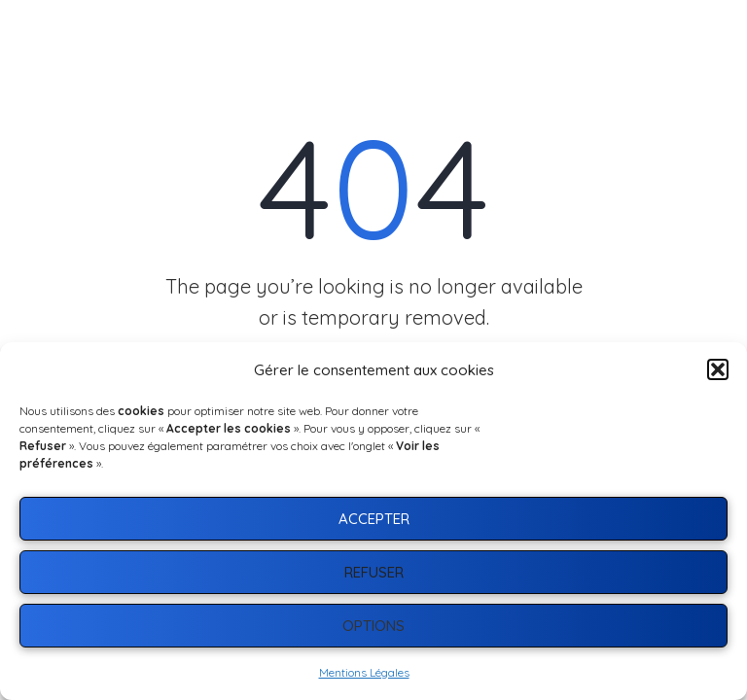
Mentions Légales (364, 672)
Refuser (374, 572)
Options (373, 626)
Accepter (374, 519)
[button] (718, 369)
